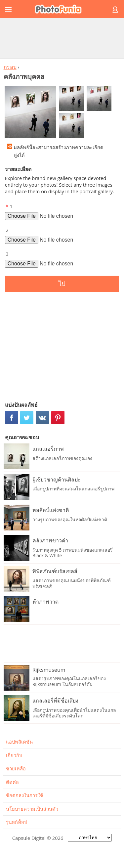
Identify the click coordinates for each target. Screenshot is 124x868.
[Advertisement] (62, 38)
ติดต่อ (12, 782)
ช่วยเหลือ (16, 768)
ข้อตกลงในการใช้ (25, 795)
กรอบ (10, 67)
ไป (62, 284)
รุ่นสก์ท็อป (17, 822)
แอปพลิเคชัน (19, 742)
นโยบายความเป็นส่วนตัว (32, 809)
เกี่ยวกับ (14, 755)
